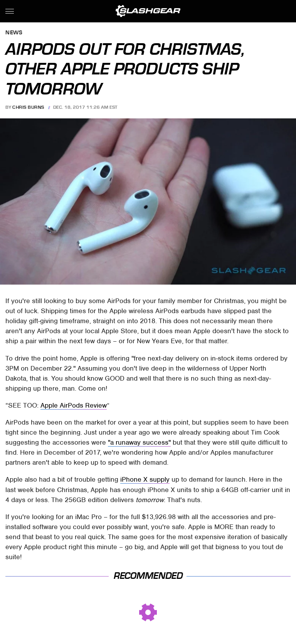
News (14, 33)
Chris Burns (28, 107)
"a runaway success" (139, 442)
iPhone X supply (145, 479)
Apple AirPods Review (74, 405)
